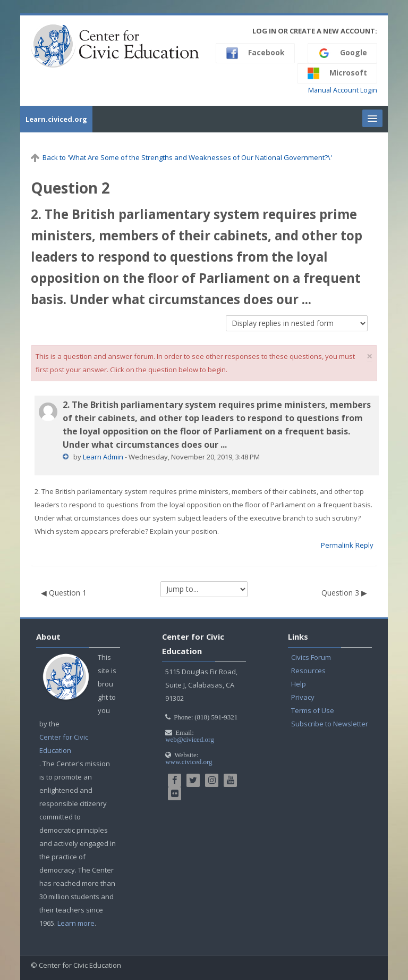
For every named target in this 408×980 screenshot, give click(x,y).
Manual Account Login (343, 90)
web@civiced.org (190, 739)
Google (342, 53)
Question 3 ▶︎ (344, 593)
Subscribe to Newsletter (330, 724)
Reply (364, 545)
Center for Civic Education (64, 744)
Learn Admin (103, 457)
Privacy (303, 697)
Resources (308, 671)
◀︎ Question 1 (64, 593)
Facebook (255, 53)
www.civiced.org (189, 762)
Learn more (76, 923)
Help (299, 684)
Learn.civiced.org (56, 119)
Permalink (337, 545)
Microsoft (337, 73)
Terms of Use (313, 710)
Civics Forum (311, 657)
